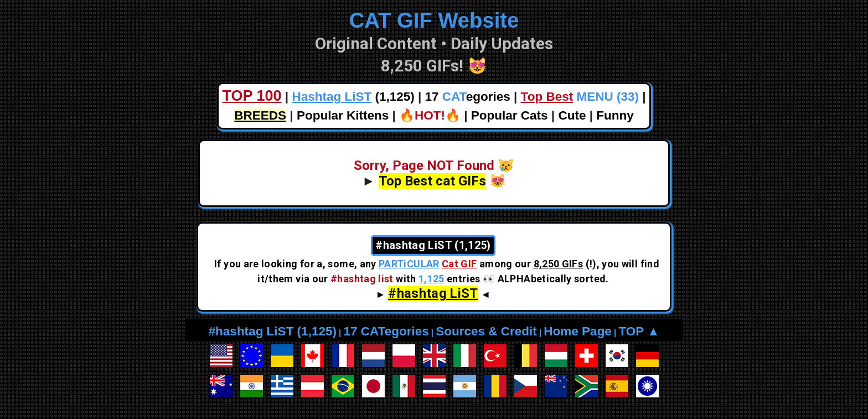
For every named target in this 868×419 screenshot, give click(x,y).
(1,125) (353, 97)
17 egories (468, 97)
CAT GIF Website (434, 20)
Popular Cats (510, 115)
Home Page (578, 331)
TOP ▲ (639, 331)
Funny (615, 115)
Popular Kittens (343, 115)
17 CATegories (386, 331)
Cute (572, 115)
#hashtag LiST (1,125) (273, 331)
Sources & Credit (486, 331)
